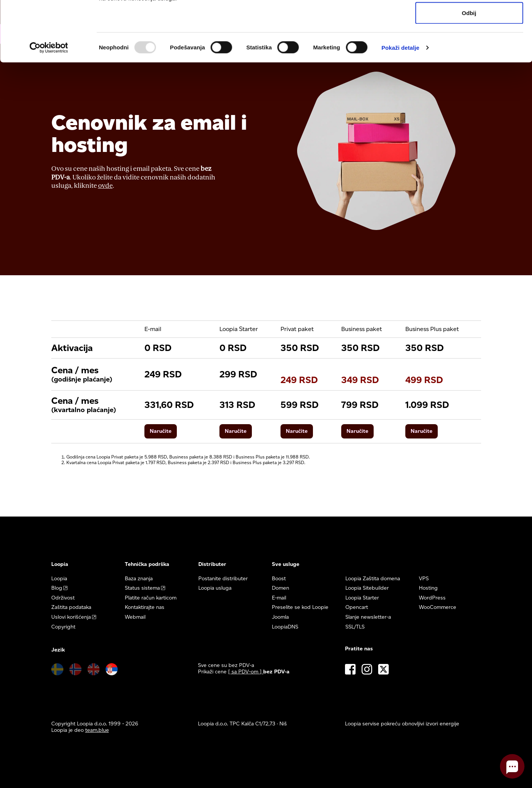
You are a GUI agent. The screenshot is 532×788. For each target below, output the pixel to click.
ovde (105, 186)
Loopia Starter (362, 598)
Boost (279, 579)
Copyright (63, 627)
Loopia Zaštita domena (373, 579)
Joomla (280, 617)
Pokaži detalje (401, 104)
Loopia (59, 579)
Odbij (469, 69)
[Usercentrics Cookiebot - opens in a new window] (49, 104)
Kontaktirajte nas (145, 607)
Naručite (161, 431)
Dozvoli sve (469, 20)
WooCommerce (438, 607)
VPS (424, 579)
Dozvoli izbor (469, 45)
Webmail (135, 617)
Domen (281, 588)
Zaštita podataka (71, 607)
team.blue (97, 730)
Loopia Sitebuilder (367, 588)
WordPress (432, 598)
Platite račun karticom (151, 598)
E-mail (279, 598)
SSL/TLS (355, 627)
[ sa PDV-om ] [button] (246, 672)
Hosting (428, 588)
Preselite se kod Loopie (300, 607)
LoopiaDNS (285, 627)
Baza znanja (139, 579)
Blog (57, 588)
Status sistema (142, 588)
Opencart (357, 607)
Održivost (63, 598)
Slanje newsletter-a (368, 617)
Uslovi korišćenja (71, 617)
